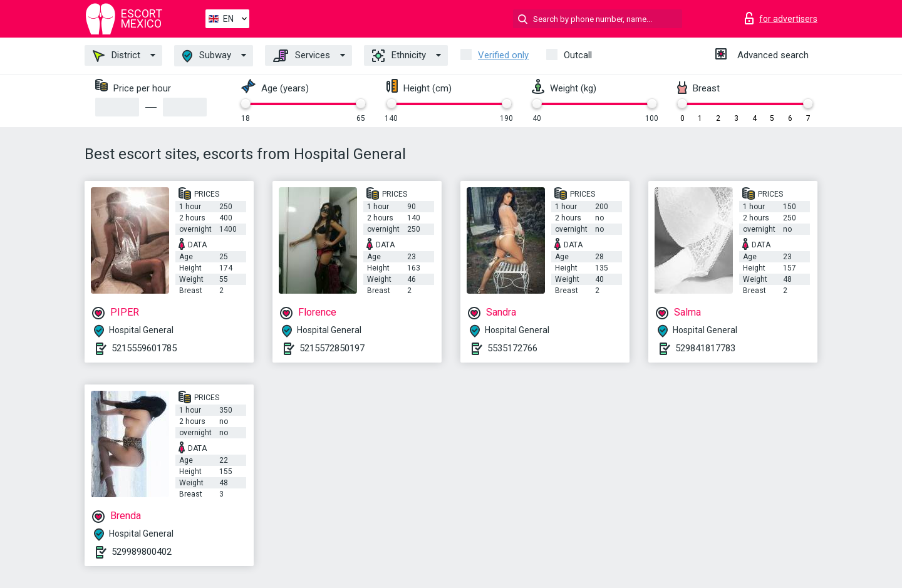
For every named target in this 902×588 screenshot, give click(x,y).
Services (302, 56)
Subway (207, 56)
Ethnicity (399, 56)
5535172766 (512, 348)
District (117, 56)
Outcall (578, 55)
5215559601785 (144, 348)
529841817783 (705, 348)
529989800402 (142, 552)
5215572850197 (332, 348)
